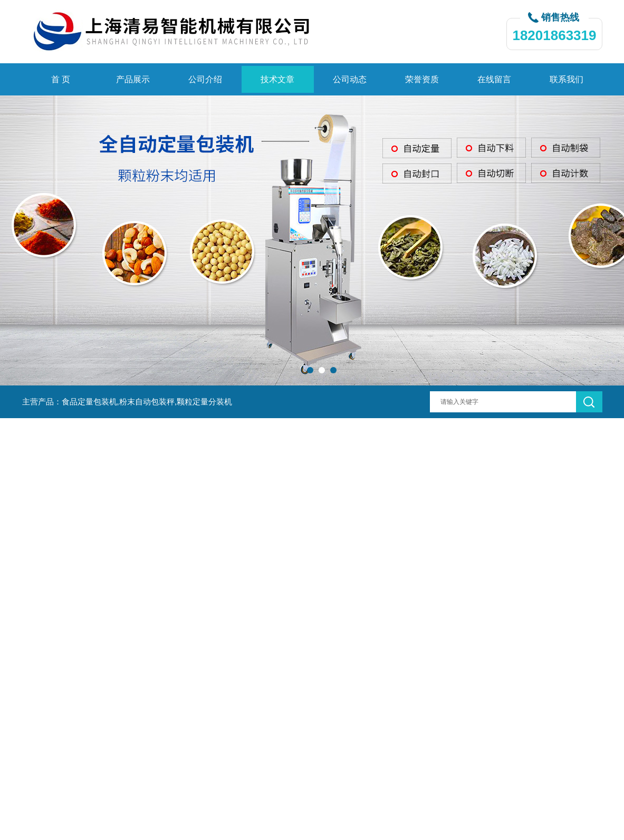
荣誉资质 (422, 79)
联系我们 (567, 79)
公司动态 (350, 79)
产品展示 (133, 79)
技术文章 (277, 79)
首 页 (61, 79)
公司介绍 (205, 79)
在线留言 (494, 79)
